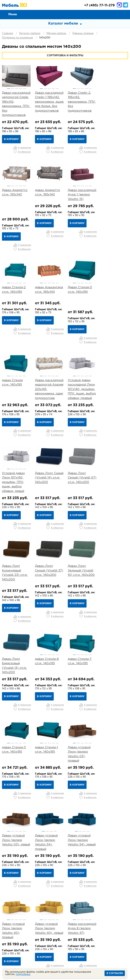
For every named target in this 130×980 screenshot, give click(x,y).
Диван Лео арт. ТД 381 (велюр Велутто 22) (14, 813)
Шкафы (82, 918)
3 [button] (16, 89)
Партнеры (91, 900)
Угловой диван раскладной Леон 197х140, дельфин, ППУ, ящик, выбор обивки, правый (114, 283)
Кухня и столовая (41, 918)
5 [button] (24, 89)
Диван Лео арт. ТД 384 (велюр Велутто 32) (46, 813)
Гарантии (92, 895)
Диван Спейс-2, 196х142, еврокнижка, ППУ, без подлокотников (81, 102)
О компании (22, 895)
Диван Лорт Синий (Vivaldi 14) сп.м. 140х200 (49, 371)
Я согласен (115, 973)
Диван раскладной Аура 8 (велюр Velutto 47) (49, 729)
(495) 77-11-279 (99, 5)
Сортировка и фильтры (65, 56)
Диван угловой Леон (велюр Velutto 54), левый (81, 641)
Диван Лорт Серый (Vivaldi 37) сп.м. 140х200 (16, 464)
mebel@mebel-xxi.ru (65, 945)
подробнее (23, 974)
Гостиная (68, 913)
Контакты (110, 895)
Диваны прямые (83, 33)
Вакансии (110, 900)
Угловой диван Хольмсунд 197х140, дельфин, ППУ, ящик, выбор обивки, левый (114, 818)
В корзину (11, 139)
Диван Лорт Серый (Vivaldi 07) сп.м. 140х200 (81, 371)
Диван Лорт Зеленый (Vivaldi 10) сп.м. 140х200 (48, 464)
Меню (13, 14)
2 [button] (12, 89)
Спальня (51, 913)
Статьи (74, 900)
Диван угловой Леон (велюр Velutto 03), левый (16, 641)
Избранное (116, 14)
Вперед (98, 877)
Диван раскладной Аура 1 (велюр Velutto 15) (49, 194)
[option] (16, 76)
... (77, 877)
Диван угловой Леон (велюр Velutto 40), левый (16, 729)
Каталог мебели (30, 33)
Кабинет (65, 918)
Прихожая (88, 913)
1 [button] (8, 89)
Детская (106, 913)
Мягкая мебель (56, 33)
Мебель (98, 918)
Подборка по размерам (17, 38)
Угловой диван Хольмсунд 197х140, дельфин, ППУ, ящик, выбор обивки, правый (81, 818)
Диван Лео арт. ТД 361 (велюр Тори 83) (79, 729)
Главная (8, 33)
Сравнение (107, 14)
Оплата (41, 895)
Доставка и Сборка (65, 895)
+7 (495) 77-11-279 (58, 933)
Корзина (125, 14)
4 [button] (20, 89)
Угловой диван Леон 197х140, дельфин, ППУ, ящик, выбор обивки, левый (13, 376)
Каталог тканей (53, 900)
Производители (25, 900)
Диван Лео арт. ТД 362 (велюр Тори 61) (111, 729)
